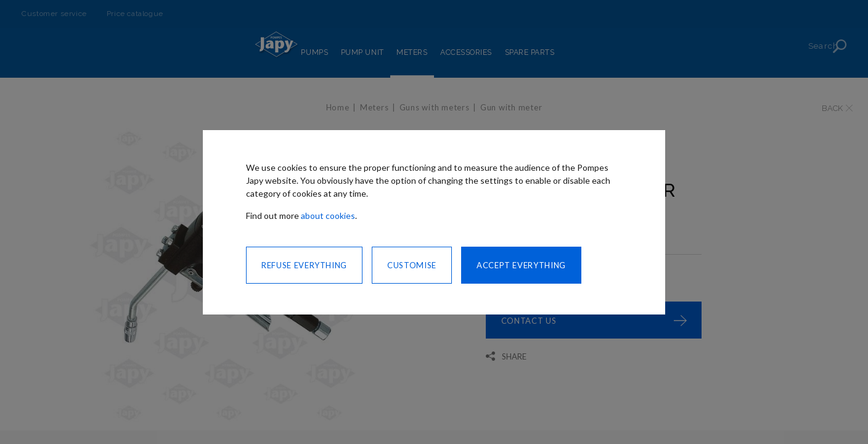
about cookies (328, 216)
